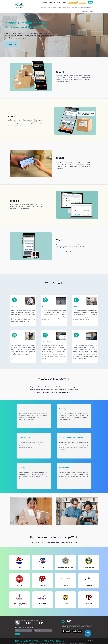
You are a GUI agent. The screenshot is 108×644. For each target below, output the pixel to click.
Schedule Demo (73, 2)
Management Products (87, 8)
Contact (37, 642)
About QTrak (44, 2)
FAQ (42, 642)
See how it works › (79, 628)
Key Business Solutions (87, 12)
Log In (90, 2)
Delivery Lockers (52, 8)
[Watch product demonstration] (11, 44)
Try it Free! (83, 2)
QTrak (19, 4)
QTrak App (43, 8)
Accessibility (48, 642)
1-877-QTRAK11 (62, 2)
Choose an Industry (20, 8)
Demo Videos (52, 2)
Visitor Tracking (76, 8)
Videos (32, 642)
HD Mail (59, 8)
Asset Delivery (67, 8)
